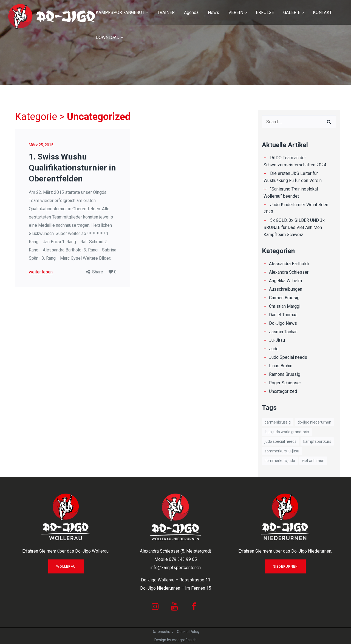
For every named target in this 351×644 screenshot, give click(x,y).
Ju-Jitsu (277, 340)
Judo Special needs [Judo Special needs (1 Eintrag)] (281, 441)
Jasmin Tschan (283, 332)
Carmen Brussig (284, 298)
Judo (274, 349)
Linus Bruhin (281, 366)
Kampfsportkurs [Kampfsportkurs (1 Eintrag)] (317, 441)
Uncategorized (283, 391)
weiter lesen (41, 272)
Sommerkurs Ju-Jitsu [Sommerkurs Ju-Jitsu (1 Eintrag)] (282, 451)
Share (98, 272)
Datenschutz (163, 632)
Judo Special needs (288, 357)
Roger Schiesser (285, 383)
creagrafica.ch (184, 640)
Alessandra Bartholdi (289, 264)
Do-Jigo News (283, 323)
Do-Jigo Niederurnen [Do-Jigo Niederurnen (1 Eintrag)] (314, 422)
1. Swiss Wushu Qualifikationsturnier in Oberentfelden (72, 168)
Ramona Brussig (285, 374)
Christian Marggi (285, 306)
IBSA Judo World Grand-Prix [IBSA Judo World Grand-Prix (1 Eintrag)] (287, 432)
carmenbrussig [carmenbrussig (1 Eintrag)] (278, 422)
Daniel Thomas (283, 315)
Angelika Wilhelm (285, 281)
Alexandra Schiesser (289, 272)
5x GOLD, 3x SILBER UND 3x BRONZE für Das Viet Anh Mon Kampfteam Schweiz (294, 227)
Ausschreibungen (286, 289)
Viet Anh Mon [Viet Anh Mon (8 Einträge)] (313, 461)
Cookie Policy (188, 632)
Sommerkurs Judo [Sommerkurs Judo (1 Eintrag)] (280, 461)
